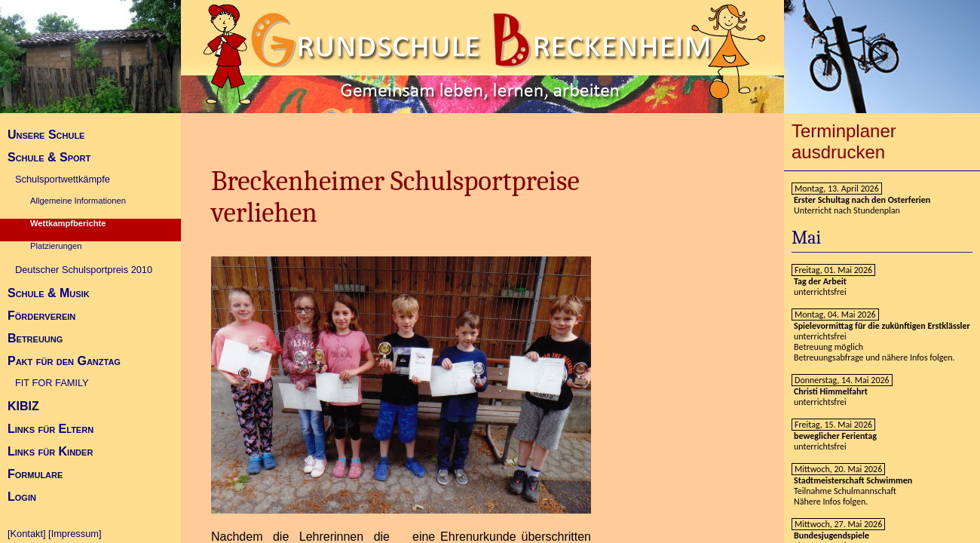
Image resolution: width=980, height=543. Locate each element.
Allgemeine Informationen (78, 201)
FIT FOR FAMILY (52, 383)
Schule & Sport (49, 157)
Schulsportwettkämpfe (63, 179)
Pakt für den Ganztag (64, 361)
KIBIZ (23, 406)
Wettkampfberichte (68, 223)
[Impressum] (75, 534)
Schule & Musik (49, 293)
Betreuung (35, 338)
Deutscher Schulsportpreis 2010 (84, 270)
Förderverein (41, 316)
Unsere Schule (46, 135)
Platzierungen (56, 246)
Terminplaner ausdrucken (844, 141)
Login (22, 497)
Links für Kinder (50, 451)
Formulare (35, 474)
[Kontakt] (27, 534)
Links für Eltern (51, 429)
